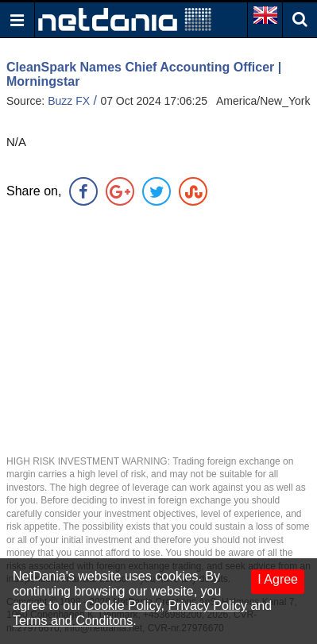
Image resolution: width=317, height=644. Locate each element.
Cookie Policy (123, 605)
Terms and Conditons (73, 621)
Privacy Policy (207, 605)
